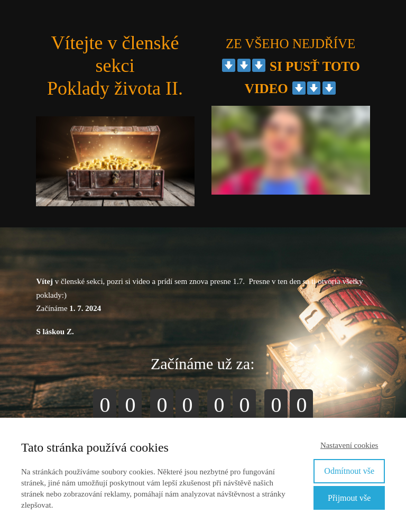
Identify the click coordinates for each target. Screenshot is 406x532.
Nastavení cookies (349, 445)
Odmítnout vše (349, 471)
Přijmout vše (349, 498)
